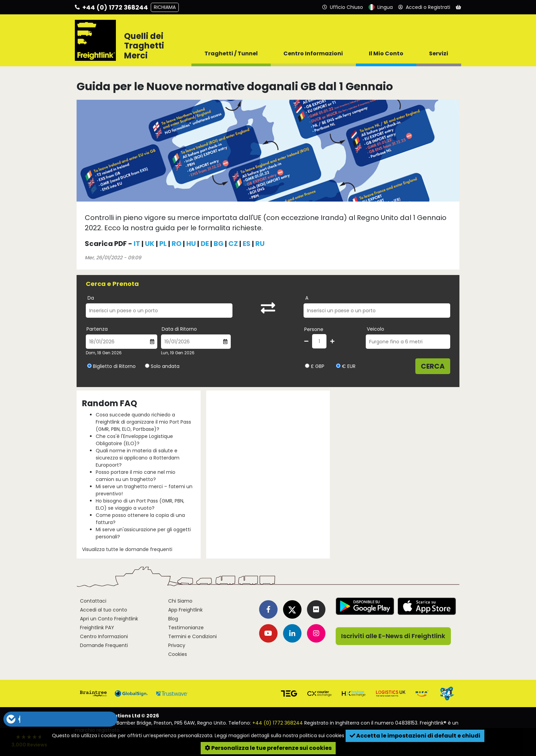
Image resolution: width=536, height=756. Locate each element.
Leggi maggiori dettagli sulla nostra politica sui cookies (279, 736)
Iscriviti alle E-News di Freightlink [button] (393, 636)
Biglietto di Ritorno (114, 366)
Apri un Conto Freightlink (109, 619)
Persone (314, 329)
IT (137, 244)
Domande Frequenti (104, 645)
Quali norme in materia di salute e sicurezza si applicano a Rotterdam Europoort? (138, 458)
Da (91, 298)
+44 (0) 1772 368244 (278, 723)
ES (247, 244)
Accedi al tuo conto (104, 610)
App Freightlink (185, 610)
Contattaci (93, 601)
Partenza (97, 329)
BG (219, 244)
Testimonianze (186, 628)
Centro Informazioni (104, 636)
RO (177, 244)
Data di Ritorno (179, 329)
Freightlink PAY (97, 628)
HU (191, 244)
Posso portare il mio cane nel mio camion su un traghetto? (136, 476)
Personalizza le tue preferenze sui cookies (268, 748)
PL (163, 244)
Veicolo (376, 329)
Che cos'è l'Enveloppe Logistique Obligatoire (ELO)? (134, 440)
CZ (233, 244)
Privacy (177, 645)
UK (150, 244)
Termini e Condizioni (192, 636)
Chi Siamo (180, 601)
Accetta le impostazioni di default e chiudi (415, 736)
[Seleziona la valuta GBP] (307, 366)
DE (205, 244)
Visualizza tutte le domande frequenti (127, 549)
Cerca (433, 366)
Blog (173, 619)
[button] (60, 719)
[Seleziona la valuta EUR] (338, 366)
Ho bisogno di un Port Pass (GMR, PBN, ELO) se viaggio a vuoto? (140, 504)
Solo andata (165, 366)
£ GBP (315, 366)
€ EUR (346, 366)
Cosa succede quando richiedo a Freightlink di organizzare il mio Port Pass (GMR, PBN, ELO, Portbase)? (143, 422)
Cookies (178, 654)
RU (260, 244)
